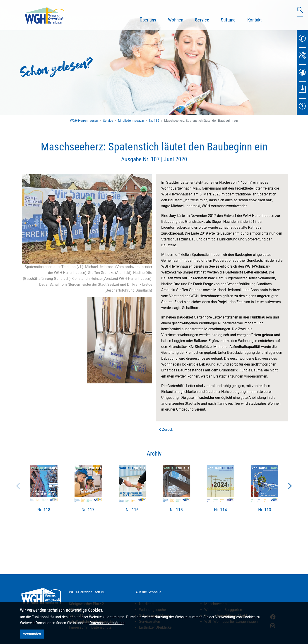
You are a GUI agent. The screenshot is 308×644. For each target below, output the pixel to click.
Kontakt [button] (254, 20)
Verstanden (32, 634)
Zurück (166, 429)
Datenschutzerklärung (107, 623)
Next (290, 486)
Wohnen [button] (176, 20)
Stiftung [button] (228, 20)
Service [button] (205, 19)
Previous (18, 486)
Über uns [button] (148, 20)
